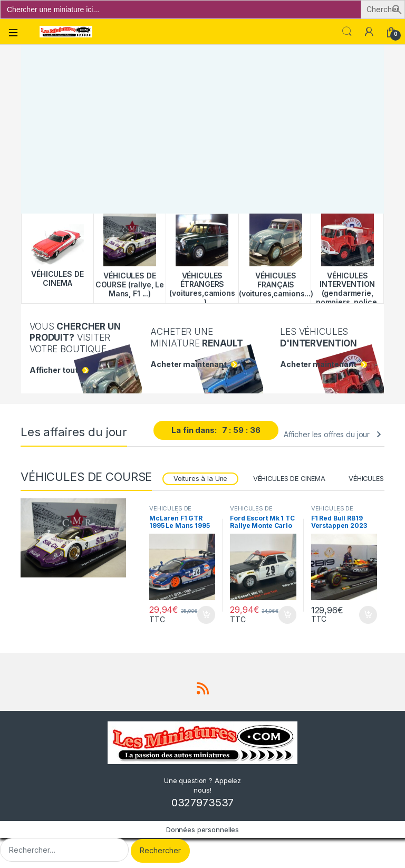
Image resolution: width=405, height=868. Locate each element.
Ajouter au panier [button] (206, 615)
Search (347, 32)
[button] (397, 9)
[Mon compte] (369, 32)
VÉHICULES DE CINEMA (289, 479)
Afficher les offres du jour (327, 434)
